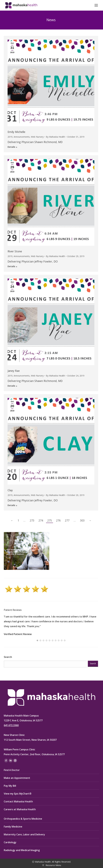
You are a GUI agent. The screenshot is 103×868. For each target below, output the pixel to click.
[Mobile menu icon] (96, 5)
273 (32, 520)
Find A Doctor (12, 770)
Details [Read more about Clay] (11, 505)
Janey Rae (14, 371)
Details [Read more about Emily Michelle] (11, 147)
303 (82, 520)
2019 (10, 137)
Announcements (22, 137)
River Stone (15, 251)
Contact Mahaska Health (18, 801)
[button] (37, 640)
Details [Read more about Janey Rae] (11, 386)
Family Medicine (13, 827)
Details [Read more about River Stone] (11, 266)
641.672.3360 (11, 725)
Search (8, 657)
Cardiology (10, 842)
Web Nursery (37, 137)
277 (67, 520)
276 (58, 520)
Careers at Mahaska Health (20, 809)
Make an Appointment (17, 778)
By (55, 137)
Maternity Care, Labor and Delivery (24, 834)
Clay (10, 490)
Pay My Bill (10, 786)
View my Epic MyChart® (18, 794)
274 (41, 520)
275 (50, 520)
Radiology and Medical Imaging (22, 850)
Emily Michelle (16, 132)
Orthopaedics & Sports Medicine (23, 819)
